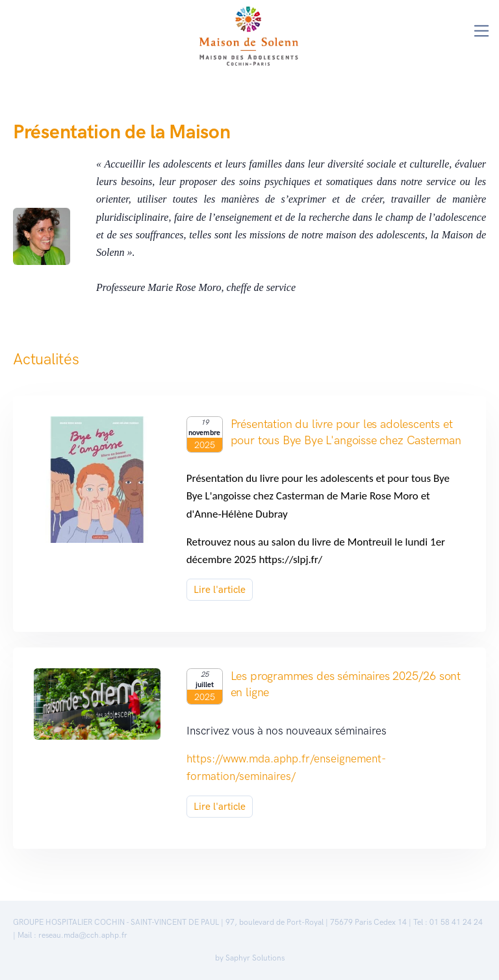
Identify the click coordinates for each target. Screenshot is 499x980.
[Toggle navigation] (482, 31)
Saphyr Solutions (255, 958)
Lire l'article (220, 590)
